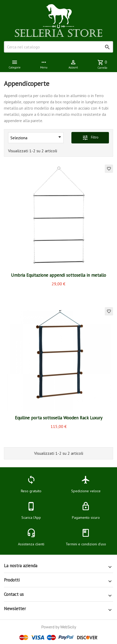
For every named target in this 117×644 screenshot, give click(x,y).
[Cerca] (58, 47)
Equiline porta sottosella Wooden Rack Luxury (59, 418)
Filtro (90, 138)
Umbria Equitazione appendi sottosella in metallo (58, 275)
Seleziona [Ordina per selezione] (37, 137)
